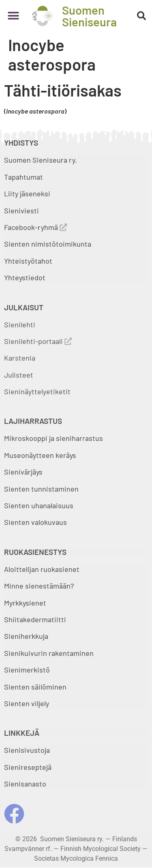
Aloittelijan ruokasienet (42, 569)
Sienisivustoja (27, 750)
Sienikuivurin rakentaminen (49, 653)
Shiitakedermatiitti (35, 619)
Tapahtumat (24, 177)
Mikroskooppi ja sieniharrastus (54, 438)
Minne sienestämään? (39, 586)
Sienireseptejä (28, 767)
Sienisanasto (25, 784)
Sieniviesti (22, 211)
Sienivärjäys (23, 472)
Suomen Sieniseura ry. (41, 160)
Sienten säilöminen (35, 687)
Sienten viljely (27, 703)
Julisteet (19, 375)
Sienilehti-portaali (38, 341)
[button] (13, 16)
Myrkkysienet (25, 603)
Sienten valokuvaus (35, 522)
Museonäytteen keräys (40, 455)
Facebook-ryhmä (35, 227)
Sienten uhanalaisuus (39, 505)
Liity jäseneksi (27, 193)
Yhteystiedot (25, 277)
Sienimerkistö (27, 670)
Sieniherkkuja (26, 636)
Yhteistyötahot (28, 261)
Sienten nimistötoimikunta (48, 244)
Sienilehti (20, 324)
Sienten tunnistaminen (41, 489)
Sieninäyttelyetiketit (37, 391)
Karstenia (20, 358)
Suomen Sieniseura (89, 16)
